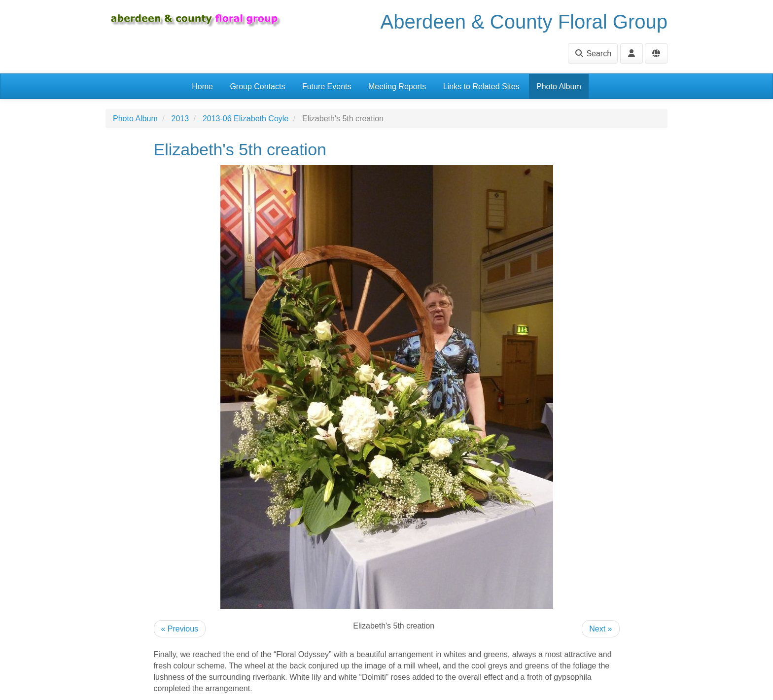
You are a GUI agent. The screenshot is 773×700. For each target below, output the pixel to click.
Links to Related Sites (481, 87)
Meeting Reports (397, 87)
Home (202, 87)
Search (593, 53)
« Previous (180, 629)
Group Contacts (257, 87)
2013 (180, 119)
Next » (600, 629)
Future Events (327, 87)
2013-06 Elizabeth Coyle (246, 119)
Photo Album (559, 87)
